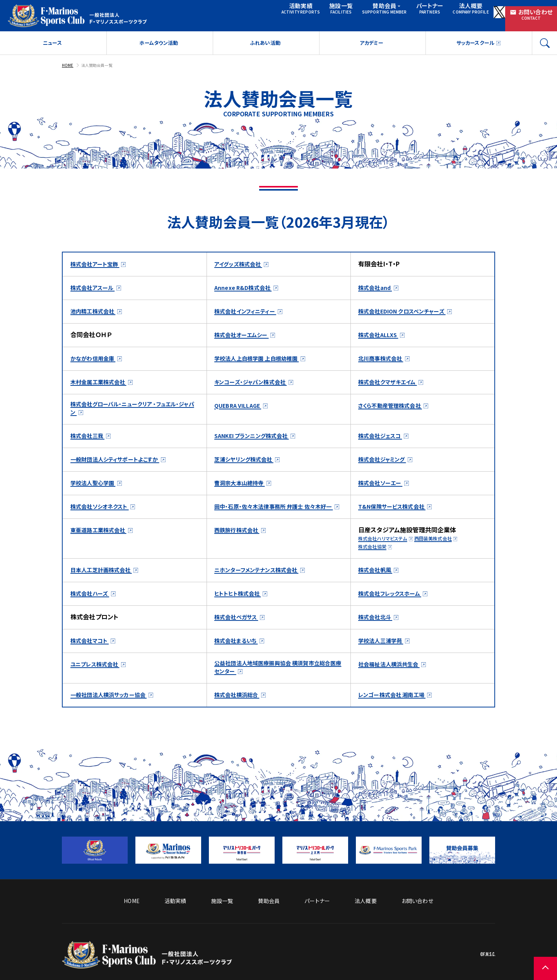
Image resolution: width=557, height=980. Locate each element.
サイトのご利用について (409, 935)
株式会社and (378, 291)
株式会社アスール (96, 291)
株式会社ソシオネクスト (104, 512)
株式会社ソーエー (383, 489)
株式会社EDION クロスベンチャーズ (408, 315)
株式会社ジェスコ (383, 441)
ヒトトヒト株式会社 (241, 608)
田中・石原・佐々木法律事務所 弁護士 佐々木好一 (278, 516)
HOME (68, 69)
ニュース (52, 47)
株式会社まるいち (239, 655)
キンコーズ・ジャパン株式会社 (256, 385)
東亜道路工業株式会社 (103, 545)
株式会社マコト (92, 655)
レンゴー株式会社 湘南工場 (397, 711)
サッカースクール (475, 47)
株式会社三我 (90, 441)
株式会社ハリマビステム (386, 553)
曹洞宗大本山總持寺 (243, 489)
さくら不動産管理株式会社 (395, 409)
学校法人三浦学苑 (384, 655)
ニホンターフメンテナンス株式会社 (263, 585)
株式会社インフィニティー (250, 315)
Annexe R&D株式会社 (246, 291)
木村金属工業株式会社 (103, 385)
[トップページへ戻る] (147, 963)
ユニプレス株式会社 (99, 679)
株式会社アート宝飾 (98, 268)
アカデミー (372, 47)
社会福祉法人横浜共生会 (393, 679)
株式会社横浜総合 (240, 711)
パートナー (378, 14)
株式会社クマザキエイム (392, 385)
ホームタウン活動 (159, 47)
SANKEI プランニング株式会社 (257, 441)
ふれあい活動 (265, 47)
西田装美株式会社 (444, 553)
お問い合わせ (522, 14)
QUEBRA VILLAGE (241, 409)
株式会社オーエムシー (245, 338)
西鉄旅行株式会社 (240, 545)
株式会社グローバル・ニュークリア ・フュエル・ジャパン (132, 413)
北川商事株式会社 (384, 362)
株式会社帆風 (378, 585)
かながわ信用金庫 (96, 362)
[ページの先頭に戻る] (534, 957)
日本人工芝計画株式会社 (106, 585)
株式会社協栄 (375, 561)
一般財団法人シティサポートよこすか (121, 465)
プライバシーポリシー (470, 935)
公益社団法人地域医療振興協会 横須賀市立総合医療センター (278, 683)
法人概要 (422, 14)
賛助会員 (333, 14)
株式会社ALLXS (381, 338)
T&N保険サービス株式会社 (396, 512)
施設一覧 (283, 14)
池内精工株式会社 (96, 315)
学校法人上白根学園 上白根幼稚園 (263, 362)
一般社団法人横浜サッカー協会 (114, 711)
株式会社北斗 (378, 632)
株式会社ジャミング (386, 465)
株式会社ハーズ (92, 608)
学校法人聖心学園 (96, 489)
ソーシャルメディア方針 (348, 935)
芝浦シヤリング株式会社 (248, 465)
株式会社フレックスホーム (395, 608)
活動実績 (240, 14)
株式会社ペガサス (239, 632)
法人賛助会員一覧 (102, 69)
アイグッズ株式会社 (242, 268)
